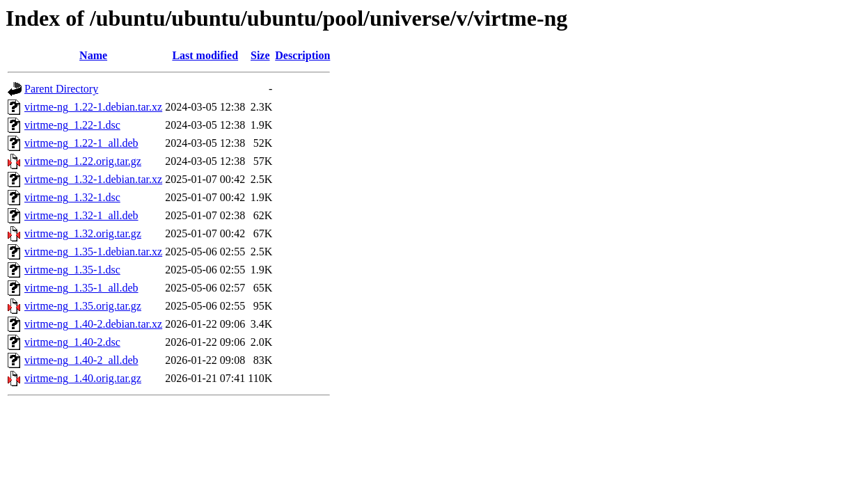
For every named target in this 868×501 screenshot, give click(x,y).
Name (93, 55)
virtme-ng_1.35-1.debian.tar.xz (93, 252)
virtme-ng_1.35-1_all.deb (81, 288)
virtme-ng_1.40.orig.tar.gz (83, 378)
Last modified (205, 55)
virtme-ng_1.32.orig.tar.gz (83, 233)
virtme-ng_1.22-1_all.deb (81, 143)
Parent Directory (61, 89)
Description (302, 55)
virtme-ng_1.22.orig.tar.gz (83, 161)
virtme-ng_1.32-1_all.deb (81, 215)
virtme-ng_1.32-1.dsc (72, 197)
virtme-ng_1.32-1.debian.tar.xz (93, 179)
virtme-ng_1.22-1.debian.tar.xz (93, 107)
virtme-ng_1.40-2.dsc (72, 342)
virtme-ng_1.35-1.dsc (72, 270)
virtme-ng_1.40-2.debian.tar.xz (93, 324)
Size (260, 55)
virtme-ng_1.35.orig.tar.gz (83, 306)
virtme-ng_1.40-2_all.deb (81, 360)
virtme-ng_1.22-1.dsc (72, 125)
